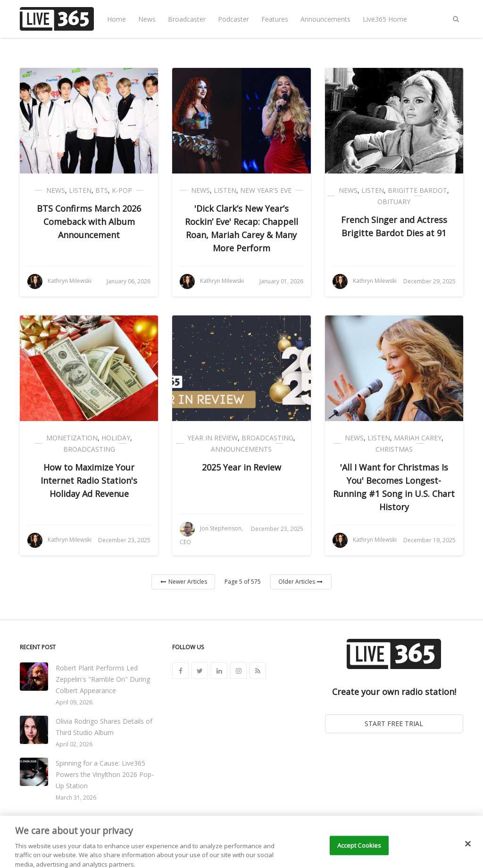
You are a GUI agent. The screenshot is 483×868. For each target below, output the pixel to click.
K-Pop (122, 190)
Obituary (394, 202)
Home (117, 19)
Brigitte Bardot (417, 190)
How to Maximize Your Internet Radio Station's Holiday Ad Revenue (89, 480)
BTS (102, 190)
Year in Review (212, 438)
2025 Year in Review (241, 467)
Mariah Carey (418, 438)
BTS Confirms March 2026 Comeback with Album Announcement (89, 222)
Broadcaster (187, 19)
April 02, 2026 (74, 744)
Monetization (72, 438)
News (147, 19)
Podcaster (233, 19)
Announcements (325, 19)
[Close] (468, 851)
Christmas (394, 449)
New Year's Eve (266, 190)
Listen (80, 190)
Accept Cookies (359, 853)
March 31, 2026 (76, 798)
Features (275, 19)
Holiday (116, 438)
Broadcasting (89, 449)
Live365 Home (385, 19)
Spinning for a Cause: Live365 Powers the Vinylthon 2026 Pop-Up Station (105, 774)
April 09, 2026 (74, 702)
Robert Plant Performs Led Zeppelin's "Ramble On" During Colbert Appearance (103, 679)
